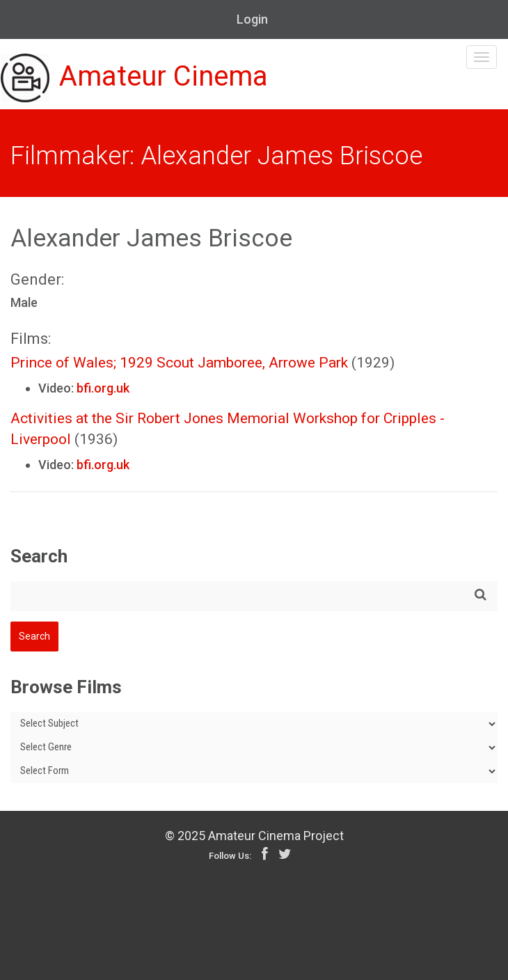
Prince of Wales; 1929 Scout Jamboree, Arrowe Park (179, 363)
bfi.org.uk (103, 388)
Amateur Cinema (134, 78)
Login (252, 19)
